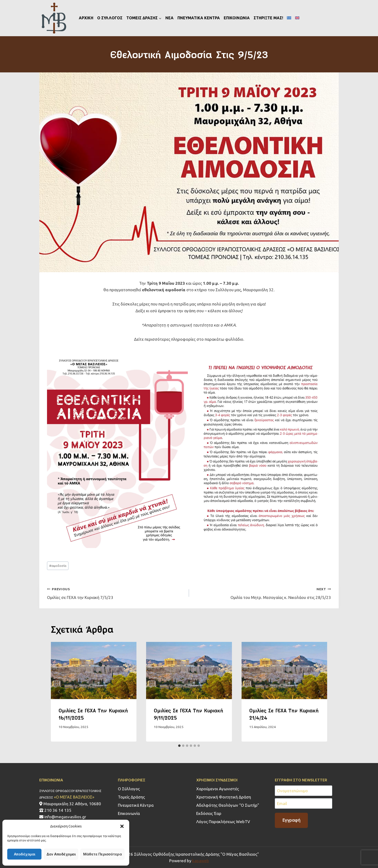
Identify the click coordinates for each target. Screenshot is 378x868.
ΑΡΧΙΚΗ (86, 18)
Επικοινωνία (129, 813)
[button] (122, 826)
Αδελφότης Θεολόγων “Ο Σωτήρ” (228, 805)
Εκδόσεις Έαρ (209, 813)
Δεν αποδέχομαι (61, 854)
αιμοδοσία (58, 566)
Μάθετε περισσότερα (102, 854)
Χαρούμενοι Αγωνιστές (218, 789)
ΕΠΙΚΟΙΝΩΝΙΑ (237, 18)
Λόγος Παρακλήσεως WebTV (223, 822)
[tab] (179, 746)
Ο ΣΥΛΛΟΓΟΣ (110, 18)
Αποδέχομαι (24, 854)
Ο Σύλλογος (129, 789)
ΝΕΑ (169, 18)
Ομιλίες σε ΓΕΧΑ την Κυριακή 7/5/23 (116, 593)
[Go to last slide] (59, 692)
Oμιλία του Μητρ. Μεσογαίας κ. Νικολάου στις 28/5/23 (262, 593)
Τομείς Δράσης (131, 797)
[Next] (319, 692)
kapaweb (201, 861)
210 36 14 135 (55, 810)
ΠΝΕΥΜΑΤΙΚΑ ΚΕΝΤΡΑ (199, 18)
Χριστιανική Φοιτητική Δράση (224, 797)
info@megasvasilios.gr (63, 817)
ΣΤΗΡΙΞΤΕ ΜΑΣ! (268, 18)
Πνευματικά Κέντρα (136, 805)
